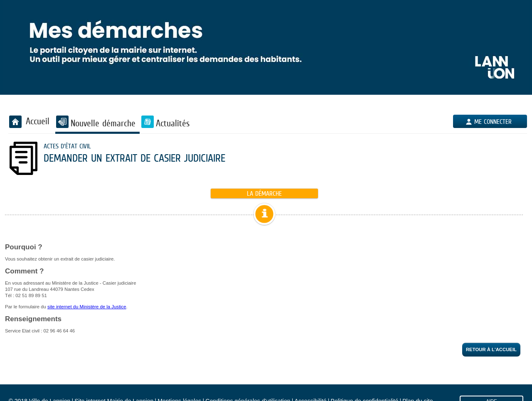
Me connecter (493, 122)
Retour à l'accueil (491, 349)
